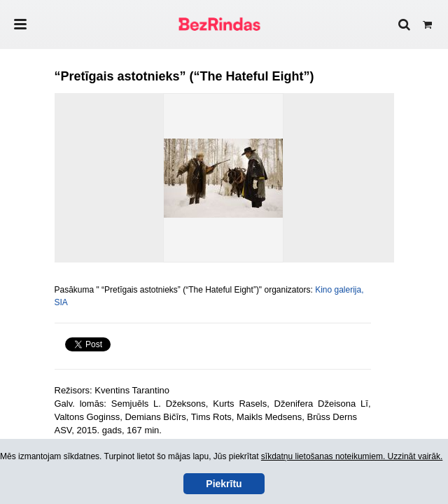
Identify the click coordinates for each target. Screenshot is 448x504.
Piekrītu (224, 484)
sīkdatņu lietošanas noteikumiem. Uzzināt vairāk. (352, 456)
